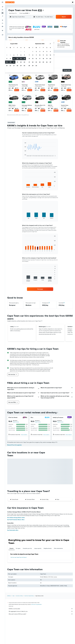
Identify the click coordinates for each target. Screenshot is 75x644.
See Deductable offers (13, 556)
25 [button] (18, 45)
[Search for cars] (2, 13)
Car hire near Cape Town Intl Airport (19, 583)
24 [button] (14, 45)
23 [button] (35, 41)
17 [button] (14, 41)
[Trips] (2, 31)
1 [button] (32, 30)
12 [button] (21, 38)
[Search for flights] (2, 7)
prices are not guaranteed (36, 630)
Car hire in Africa (19, 622)
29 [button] (32, 45)
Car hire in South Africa (29, 622)
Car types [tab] (18, 574)
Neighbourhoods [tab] (48, 574)
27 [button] (25, 45)
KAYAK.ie (9, 622)
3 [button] (14, 34)
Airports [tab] (12, 574)
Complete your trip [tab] (27, 574)
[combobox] (13, 13)
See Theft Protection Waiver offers (16, 546)
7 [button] (28, 34)
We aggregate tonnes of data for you (41, 637)
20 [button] (25, 41)
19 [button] (21, 41)
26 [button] (21, 45)
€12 (40, 10)
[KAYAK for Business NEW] (2, 26)
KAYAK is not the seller (41, 635)
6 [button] (25, 34)
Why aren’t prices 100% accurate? (41, 640)
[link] (40, 289)
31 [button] (14, 48)
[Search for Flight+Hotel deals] (2, 16)
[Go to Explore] (2, 20)
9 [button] (35, 34)
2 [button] (35, 30)
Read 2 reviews (16, 422)
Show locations (24, 435)
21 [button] (28, 41)
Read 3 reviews (59, 448)
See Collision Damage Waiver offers (16, 544)
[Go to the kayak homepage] (10, 2)
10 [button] (14, 38)
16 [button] (35, 38)
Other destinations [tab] (58, 574)
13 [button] (25, 38)
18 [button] (18, 41)
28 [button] (28, 45)
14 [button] (28, 38)
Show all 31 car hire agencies (14, 471)
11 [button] (18, 38)
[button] (2, 2)
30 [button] (35, 45)
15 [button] (32, 38)
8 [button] (32, 34)
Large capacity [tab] (38, 574)
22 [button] (32, 41)
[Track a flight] (2, 23)
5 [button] (21, 34)
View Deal (17, 90)
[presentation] (43, 10)
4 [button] (18, 34)
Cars (13, 622)
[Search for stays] (2, 10)
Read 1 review (38, 422)
